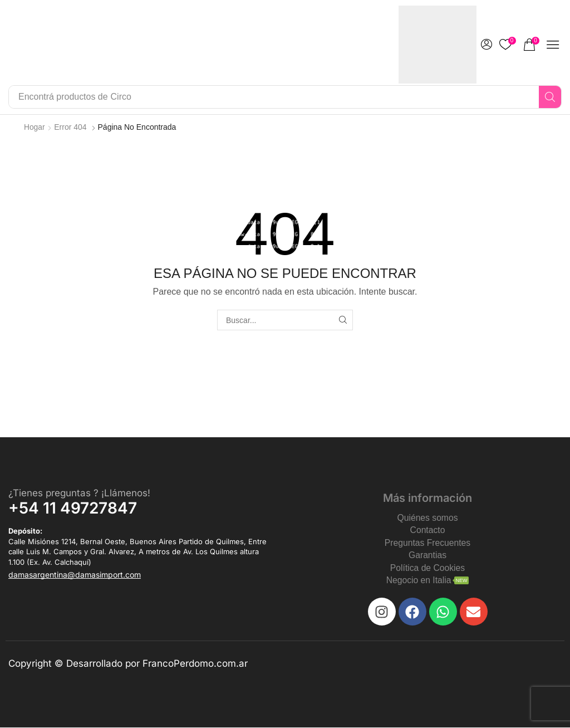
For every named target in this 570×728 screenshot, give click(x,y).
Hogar (35, 127)
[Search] (550, 97)
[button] (487, 45)
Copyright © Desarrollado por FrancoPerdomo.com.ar (128, 665)
